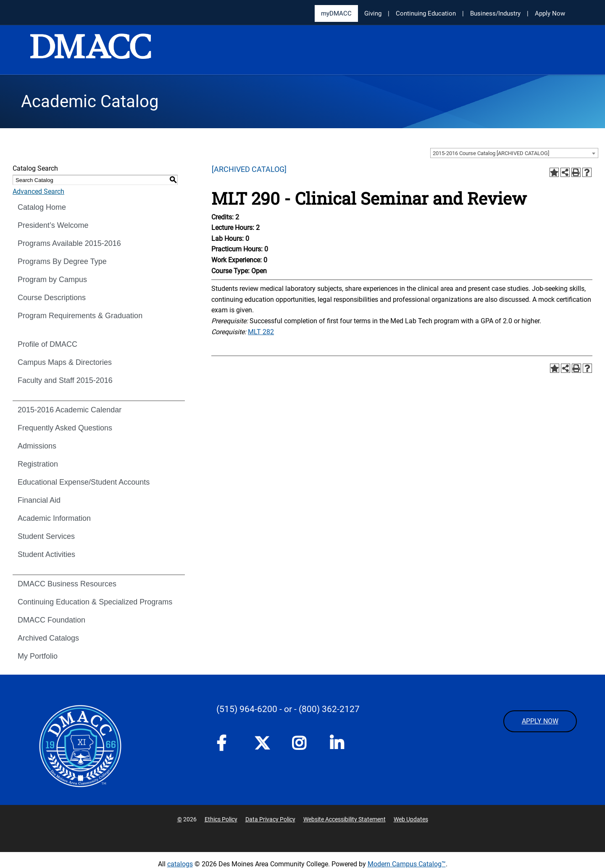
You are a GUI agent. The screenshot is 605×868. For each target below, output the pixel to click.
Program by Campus (52, 280)
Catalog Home (42, 207)
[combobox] (514, 153)
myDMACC (336, 13)
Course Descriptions (52, 298)
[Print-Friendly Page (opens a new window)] (576, 172)
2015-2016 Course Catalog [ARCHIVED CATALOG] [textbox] (491, 153)
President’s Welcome (53, 225)
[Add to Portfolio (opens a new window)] (554, 172)
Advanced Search (38, 191)
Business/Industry (495, 13)
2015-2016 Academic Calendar (70, 410)
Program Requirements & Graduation (80, 316)
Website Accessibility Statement (345, 819)
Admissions (37, 446)
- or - (288, 709)
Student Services (46, 536)
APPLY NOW (540, 721)
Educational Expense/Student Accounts (84, 482)
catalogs (180, 864)
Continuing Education (426, 13)
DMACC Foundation (51, 620)
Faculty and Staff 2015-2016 (65, 380)
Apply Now (550, 13)
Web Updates (411, 819)
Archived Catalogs (48, 638)
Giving (373, 13)
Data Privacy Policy (270, 819)
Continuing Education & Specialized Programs (95, 602)
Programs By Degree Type (62, 261)
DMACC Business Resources (67, 584)
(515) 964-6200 (247, 709)
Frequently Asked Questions (65, 428)
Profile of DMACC (47, 344)
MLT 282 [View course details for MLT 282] (261, 332)
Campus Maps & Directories (65, 362)
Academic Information (54, 518)
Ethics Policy (221, 819)
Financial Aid (39, 500)
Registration (38, 464)
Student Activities (46, 554)
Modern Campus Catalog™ (407, 864)
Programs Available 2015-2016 (69, 243)
